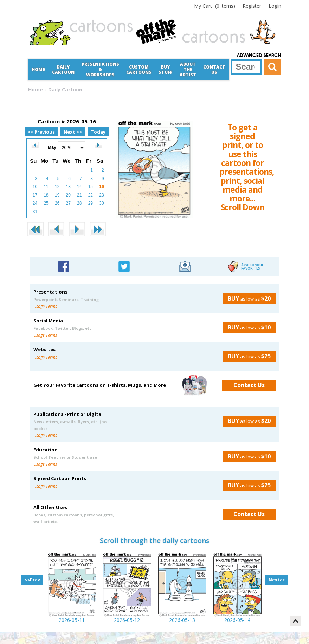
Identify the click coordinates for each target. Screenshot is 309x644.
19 (57, 195)
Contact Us (214, 70)
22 (91, 195)
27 (68, 203)
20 (68, 195)
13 (68, 187)
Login (275, 6)
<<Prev (32, 580)
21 (79, 195)
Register (252, 6)
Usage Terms (45, 306)
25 (46, 203)
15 (91, 187)
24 (35, 203)
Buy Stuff (166, 70)
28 (79, 203)
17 (35, 195)
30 (101, 203)
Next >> (73, 132)
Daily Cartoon (63, 70)
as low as (247, 298)
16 (101, 187)
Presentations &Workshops (100, 69)
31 (35, 212)
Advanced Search (259, 56)
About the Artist (188, 69)
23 (101, 195)
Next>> (277, 580)
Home (38, 69)
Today (98, 132)
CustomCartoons (139, 70)
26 (57, 203)
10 (35, 187)
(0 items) (215, 6)
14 (79, 187)
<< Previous (41, 132)
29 (91, 203)
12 (57, 187)
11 (46, 187)
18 (46, 195)
